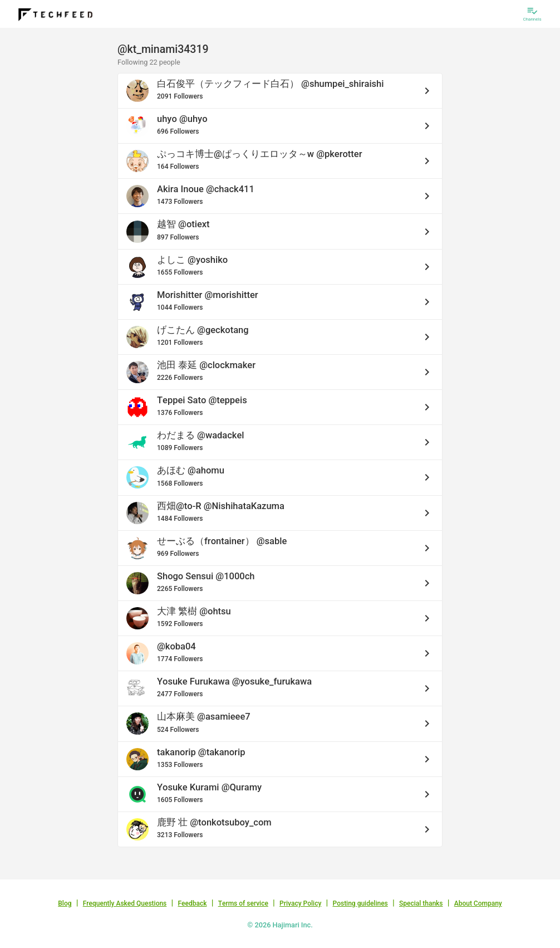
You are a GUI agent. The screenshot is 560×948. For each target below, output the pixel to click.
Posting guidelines (360, 903)
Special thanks (421, 903)
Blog (65, 903)
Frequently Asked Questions (125, 903)
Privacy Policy (300, 903)
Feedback (193, 903)
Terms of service (243, 903)
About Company (478, 903)
